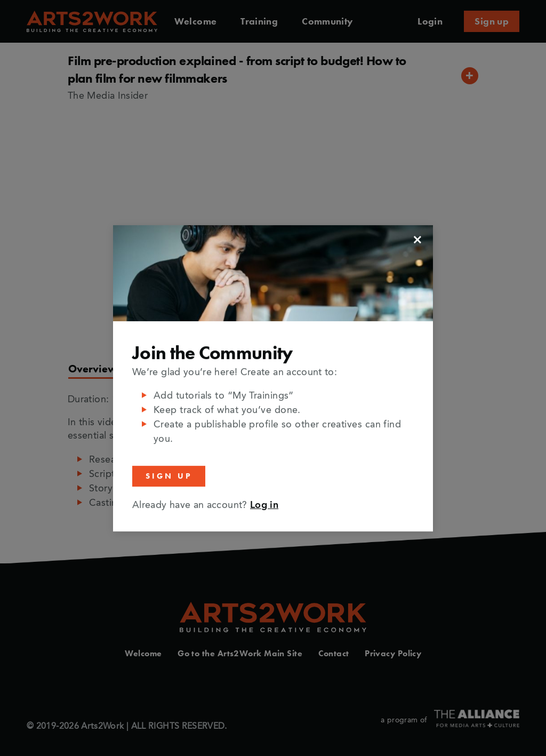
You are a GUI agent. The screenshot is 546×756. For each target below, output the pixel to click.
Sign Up (169, 476)
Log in (264, 505)
